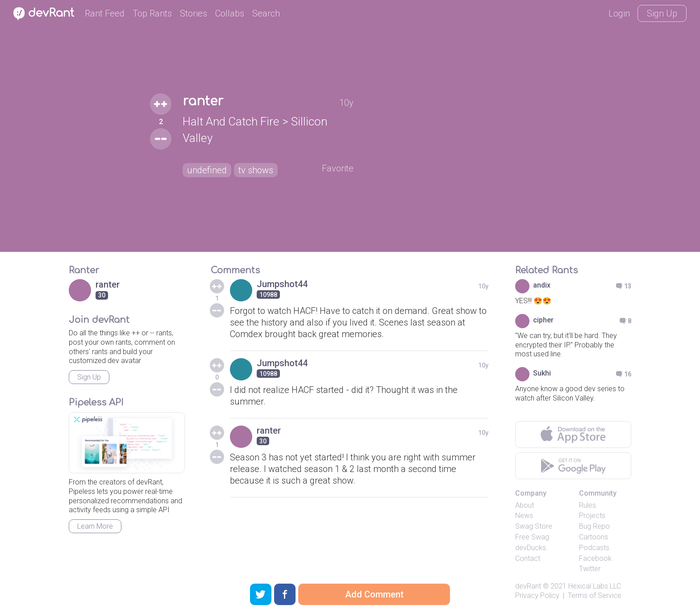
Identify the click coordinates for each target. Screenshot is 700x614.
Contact (528, 558)
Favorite (338, 168)
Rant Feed (105, 13)
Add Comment (374, 594)
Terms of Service (595, 595)
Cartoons (594, 537)
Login (619, 13)
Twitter (590, 569)
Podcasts (594, 548)
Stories (194, 13)
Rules (587, 505)
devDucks (531, 548)
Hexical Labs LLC (595, 586)
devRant (528, 586)
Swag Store (534, 526)
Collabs (230, 13)
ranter (203, 101)
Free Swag (532, 537)
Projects (592, 516)
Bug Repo (594, 526)
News (524, 516)
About (525, 505)
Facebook (595, 558)
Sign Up (662, 13)
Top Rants (152, 13)
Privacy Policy (537, 595)
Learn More (95, 526)
